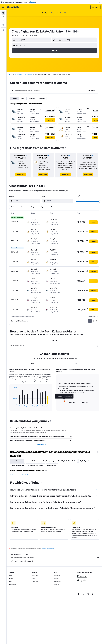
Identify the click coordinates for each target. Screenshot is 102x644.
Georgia (30, 74)
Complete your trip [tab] (48, 461)
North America (18, 74)
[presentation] (79, 32)
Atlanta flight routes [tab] (33, 461)
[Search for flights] (3, 13)
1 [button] (90, 321)
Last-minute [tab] (32, 98)
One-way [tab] (42, 98)
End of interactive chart (12, 406)
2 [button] (94, 321)
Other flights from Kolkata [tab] (35, 465)
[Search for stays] (3, 17)
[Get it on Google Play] (82, 576)
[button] (100, 2)
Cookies (33, 2)
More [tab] (77, 363)
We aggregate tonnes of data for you (55, 558)
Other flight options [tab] (18, 465)
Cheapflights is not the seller (55, 554)
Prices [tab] (32, 363)
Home (11, 74)
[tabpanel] (54, 391)
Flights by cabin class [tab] (86, 461)
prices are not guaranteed (48, 549)
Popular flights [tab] (52, 465)
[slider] (100, 201)
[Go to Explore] (3, 25)
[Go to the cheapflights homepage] (14, 7)
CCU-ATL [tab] (54, 341)
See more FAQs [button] (41, 444)
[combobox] (15, 35)
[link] (21, 174)
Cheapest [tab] (15, 98)
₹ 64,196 (72, 31)
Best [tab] (23, 98)
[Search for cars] (3, 21)
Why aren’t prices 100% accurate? (55, 561)
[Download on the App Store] (82, 580)
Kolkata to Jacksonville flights (19, 475)
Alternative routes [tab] (17, 461)
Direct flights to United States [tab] (67, 461)
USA (25, 74)
